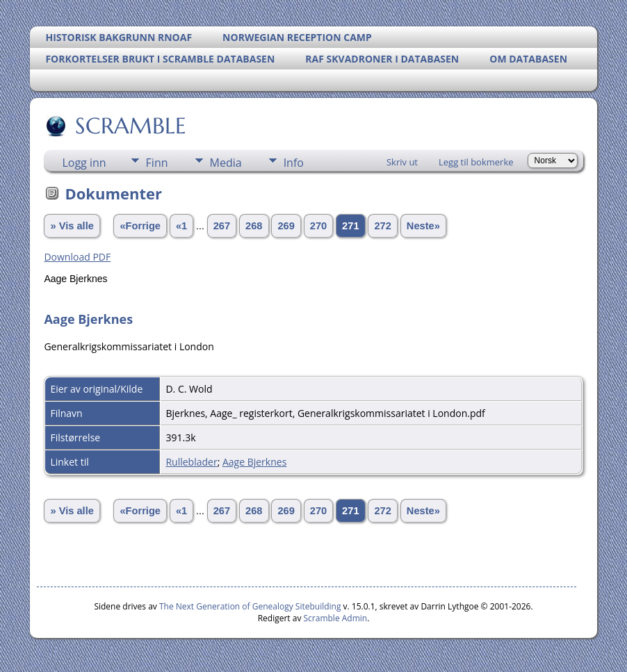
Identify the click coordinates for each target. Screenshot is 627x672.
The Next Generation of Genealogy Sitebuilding (250, 606)
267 (222, 226)
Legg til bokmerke (476, 162)
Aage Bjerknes (254, 462)
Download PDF (77, 257)
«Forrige (140, 226)
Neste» (423, 226)
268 (254, 226)
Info (294, 163)
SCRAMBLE (130, 126)
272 (382, 226)
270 (318, 226)
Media (226, 163)
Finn (157, 163)
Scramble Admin (336, 618)
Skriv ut (402, 162)
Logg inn (84, 163)
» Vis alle (72, 226)
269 (286, 226)
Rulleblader (191, 462)
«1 (181, 226)
